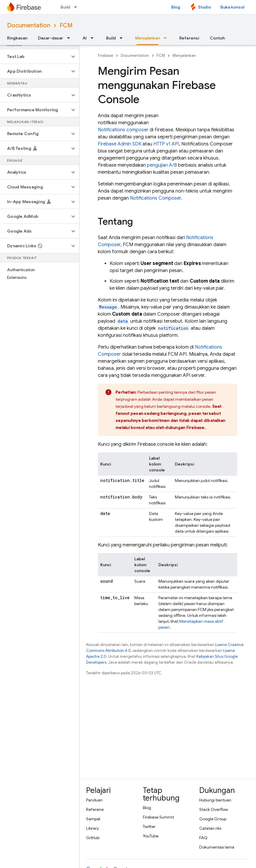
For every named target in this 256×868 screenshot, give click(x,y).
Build (65, 7)
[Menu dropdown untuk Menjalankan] (167, 38)
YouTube (151, 836)
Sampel (93, 819)
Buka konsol (232, 7)
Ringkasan (17, 38)
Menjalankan (184, 56)
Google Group (213, 819)
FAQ (203, 838)
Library (92, 828)
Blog (176, 7)
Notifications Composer (155, 198)
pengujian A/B (162, 165)
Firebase (106, 56)
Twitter (149, 826)
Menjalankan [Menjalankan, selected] (148, 38)
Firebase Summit (158, 817)
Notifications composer (123, 130)
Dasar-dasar (51, 38)
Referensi (189, 38)
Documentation (29, 25)
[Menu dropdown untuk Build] (77, 7)
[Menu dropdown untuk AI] (94, 38)
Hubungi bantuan (215, 800)
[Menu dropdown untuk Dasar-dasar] (70, 38)
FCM (66, 25)
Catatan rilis (210, 828)
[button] (35, 57)
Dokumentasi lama (217, 847)
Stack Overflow (214, 809)
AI (85, 38)
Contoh (217, 38)
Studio (205, 7)
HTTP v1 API (166, 144)
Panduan (94, 800)
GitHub (93, 838)
